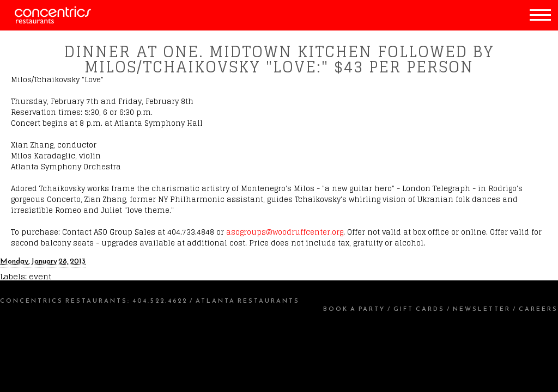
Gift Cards (419, 309)
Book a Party (354, 309)
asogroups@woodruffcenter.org (285, 232)
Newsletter (482, 309)
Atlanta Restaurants (248, 301)
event (40, 276)
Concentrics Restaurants (64, 301)
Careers (538, 309)
